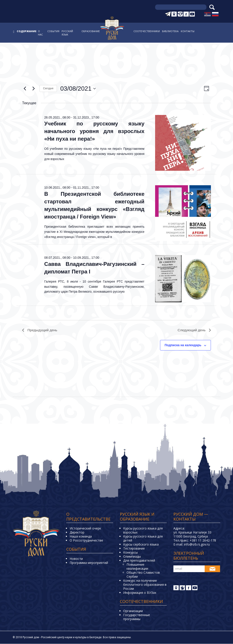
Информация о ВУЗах (140, 593)
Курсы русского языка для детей (143, 539)
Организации (133, 611)
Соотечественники (147, 31)
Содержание (27, 31)
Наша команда (81, 537)
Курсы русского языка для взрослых (143, 530)
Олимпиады (132, 557)
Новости (76, 559)
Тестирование (134, 549)
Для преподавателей (139, 561)
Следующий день (194, 330)
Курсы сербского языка (141, 545)
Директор (77, 532)
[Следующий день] (33, 89)
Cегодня (48, 88)
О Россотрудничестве (86, 541)
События (53, 31)
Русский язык (67, 33)
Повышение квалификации (137, 567)
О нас (40, 33)
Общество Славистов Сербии (143, 575)
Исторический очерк (85, 528)
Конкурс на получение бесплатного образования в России (145, 585)
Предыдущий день (40, 330)
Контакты (188, 31)
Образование (91, 31)
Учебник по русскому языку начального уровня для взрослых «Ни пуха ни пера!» (94, 131)
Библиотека (170, 31)
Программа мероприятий (89, 563)
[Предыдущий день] (25, 89)
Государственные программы (137, 617)
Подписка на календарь (183, 346)
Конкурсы (130, 553)
